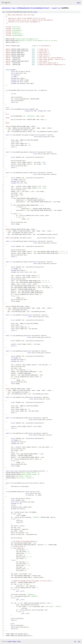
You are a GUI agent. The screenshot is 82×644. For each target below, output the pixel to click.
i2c (59, 8)
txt (75, 641)
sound (54, 8)
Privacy (14, 641)
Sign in (79, 3)
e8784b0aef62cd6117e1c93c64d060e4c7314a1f (33, 8)
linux (14, 8)
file (35, 12)
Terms (19, 641)
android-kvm (6, 8)
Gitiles (10, 641)
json (79, 641)
